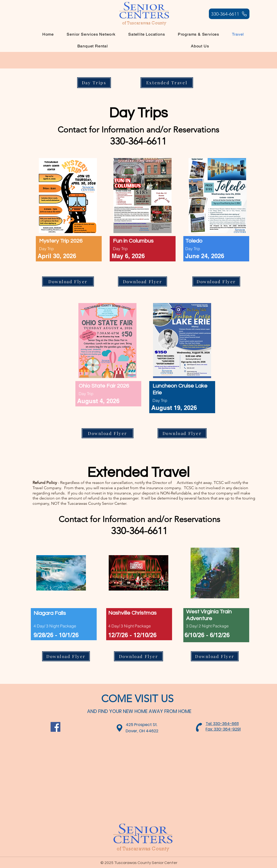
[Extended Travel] (167, 83)
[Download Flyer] (68, 281)
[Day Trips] (94, 83)
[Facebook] (55, 727)
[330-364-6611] (229, 14)
